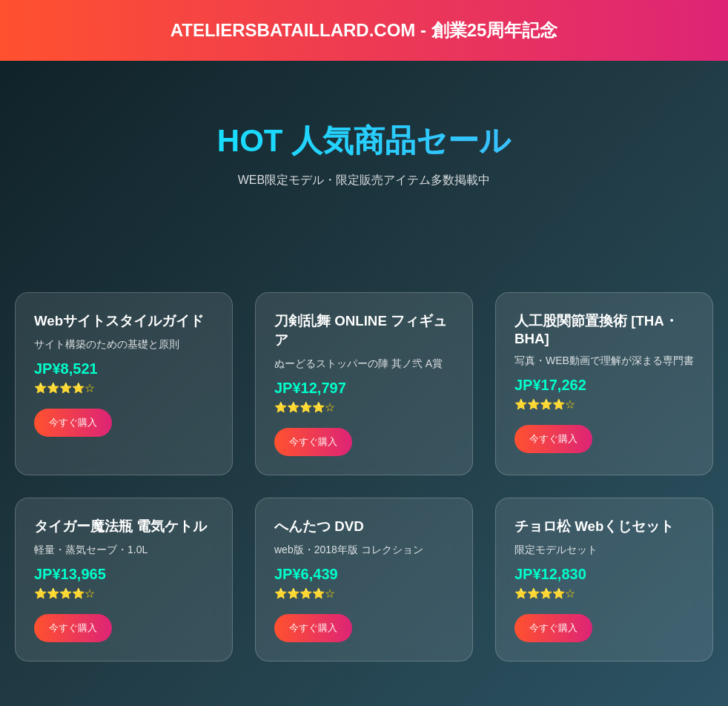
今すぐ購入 (73, 422)
